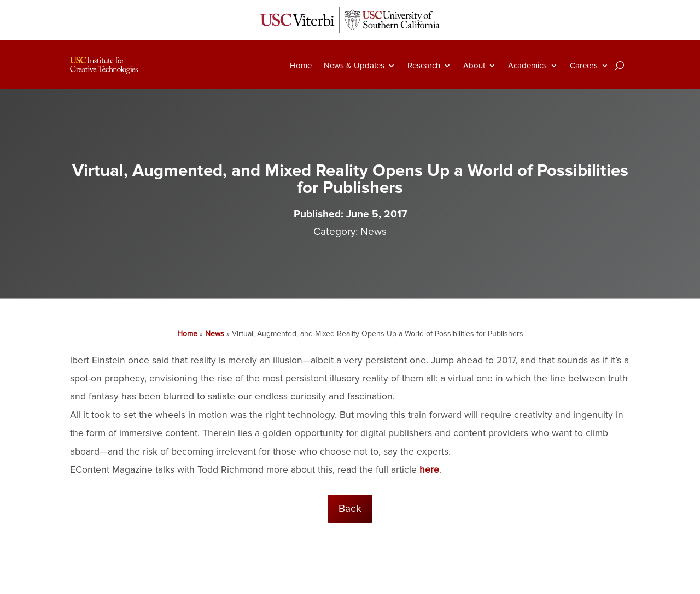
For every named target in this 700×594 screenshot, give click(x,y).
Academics (527, 66)
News (374, 232)
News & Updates (354, 66)
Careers (584, 66)
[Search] (619, 66)
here (429, 470)
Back (350, 509)
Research (424, 66)
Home (301, 66)
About (474, 66)
